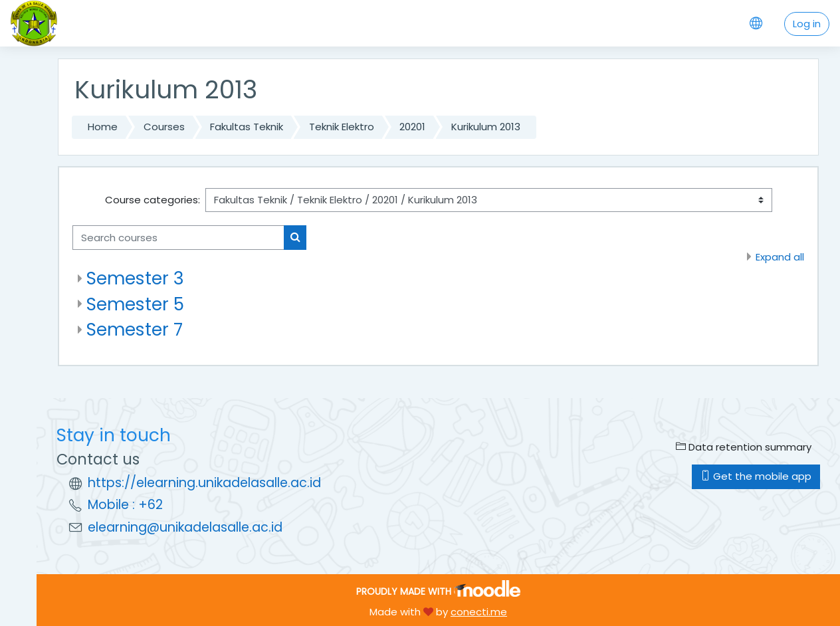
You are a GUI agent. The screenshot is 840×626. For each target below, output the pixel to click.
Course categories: (153, 200)
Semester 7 (135, 329)
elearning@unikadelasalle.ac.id (185, 527)
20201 (412, 127)
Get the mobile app (756, 476)
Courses (164, 127)
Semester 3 (135, 278)
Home (103, 127)
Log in (807, 24)
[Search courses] (178, 238)
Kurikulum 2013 (486, 127)
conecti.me (479, 612)
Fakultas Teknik (247, 127)
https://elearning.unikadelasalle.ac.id (204, 483)
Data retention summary (744, 447)
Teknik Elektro (342, 127)
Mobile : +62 (125, 505)
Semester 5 (135, 304)
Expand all (780, 257)
